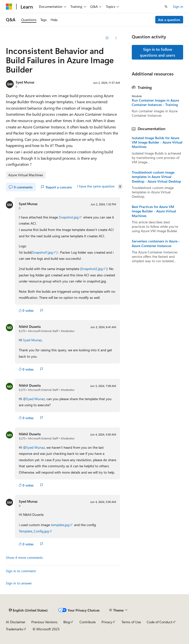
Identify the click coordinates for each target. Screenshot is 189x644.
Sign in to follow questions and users (157, 52)
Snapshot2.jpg (92, 269)
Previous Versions (44, 622)
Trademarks (14, 629)
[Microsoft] (9, 7)
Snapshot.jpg (69, 217)
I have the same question (96, 186)
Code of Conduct (160, 622)
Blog (67, 622)
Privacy (107, 622)
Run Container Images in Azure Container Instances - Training (155, 103)
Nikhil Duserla (30, 327)
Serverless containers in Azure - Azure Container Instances (156, 243)
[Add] (107, 38)
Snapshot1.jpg (42, 252)
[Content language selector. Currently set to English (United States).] (28, 610)
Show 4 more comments (24, 558)
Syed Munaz (25, 82)
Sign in (178, 6)
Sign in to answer (19, 583)
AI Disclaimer (16, 622)
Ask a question (169, 20)
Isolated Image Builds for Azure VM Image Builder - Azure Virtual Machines (157, 142)
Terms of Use (131, 622)
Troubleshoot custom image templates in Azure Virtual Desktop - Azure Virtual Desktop (156, 177)
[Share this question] (116, 38)
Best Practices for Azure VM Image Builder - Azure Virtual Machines (154, 211)
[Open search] (166, 7)
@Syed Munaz (34, 399)
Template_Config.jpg (34, 531)
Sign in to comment (21, 571)
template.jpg (60, 525)
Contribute (88, 622)
